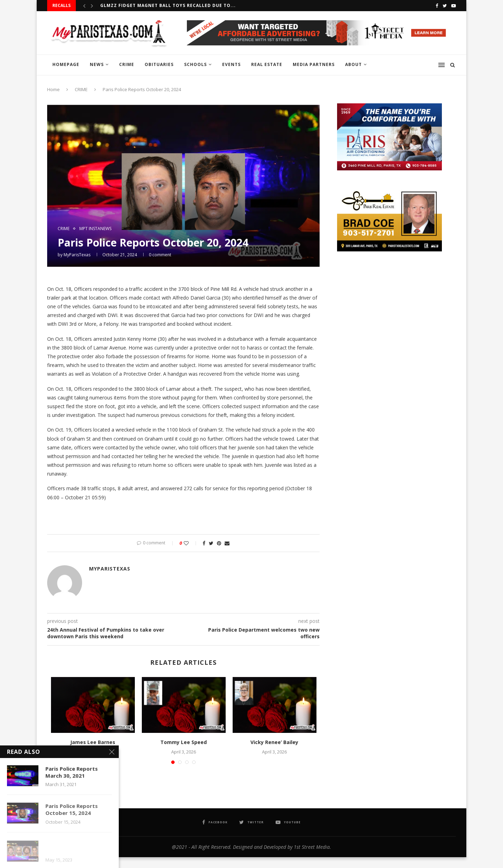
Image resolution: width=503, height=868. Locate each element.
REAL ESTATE (267, 64)
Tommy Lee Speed (184, 742)
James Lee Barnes (93, 742)
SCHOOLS (195, 64)
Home (53, 89)
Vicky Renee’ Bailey (274, 742)
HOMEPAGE (66, 64)
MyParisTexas (77, 255)
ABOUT (353, 64)
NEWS (97, 64)
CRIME (127, 64)
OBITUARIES (159, 64)
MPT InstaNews (95, 229)
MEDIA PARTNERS (314, 64)
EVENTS (231, 64)
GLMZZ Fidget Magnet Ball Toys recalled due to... (168, 5)
